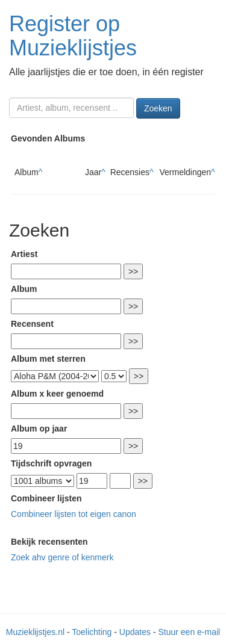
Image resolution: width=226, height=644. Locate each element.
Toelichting (92, 632)
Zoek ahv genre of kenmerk (62, 557)
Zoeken (158, 108)
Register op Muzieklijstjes (73, 36)
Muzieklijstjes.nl (35, 632)
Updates (135, 632)
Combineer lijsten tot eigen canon (74, 514)
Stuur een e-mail (189, 632)
